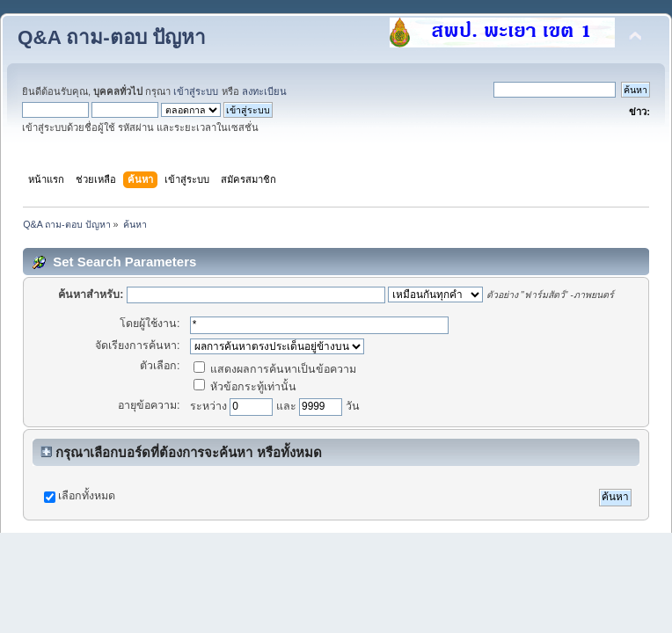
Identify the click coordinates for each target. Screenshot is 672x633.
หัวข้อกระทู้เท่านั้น (245, 387)
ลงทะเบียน (264, 91)
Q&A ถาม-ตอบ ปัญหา (112, 37)
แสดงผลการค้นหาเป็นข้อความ (275, 369)
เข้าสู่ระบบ (196, 91)
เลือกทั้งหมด (87, 496)
